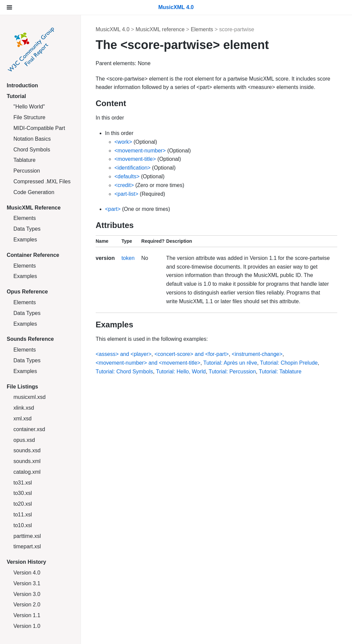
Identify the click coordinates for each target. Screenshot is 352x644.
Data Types (27, 229)
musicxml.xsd (30, 397)
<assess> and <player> (123, 354)
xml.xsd (22, 419)
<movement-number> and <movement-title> (148, 363)
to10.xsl (23, 525)
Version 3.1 (27, 583)
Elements (25, 218)
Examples (25, 240)
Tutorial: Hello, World (181, 372)
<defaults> (127, 176)
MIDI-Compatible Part (39, 128)
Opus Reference (27, 292)
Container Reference (33, 255)
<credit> (124, 185)
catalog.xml (27, 472)
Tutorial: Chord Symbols (124, 372)
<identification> (133, 168)
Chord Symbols (32, 150)
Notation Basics (32, 139)
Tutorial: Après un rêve (230, 363)
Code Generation (34, 192)
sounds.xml (27, 461)
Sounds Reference (30, 339)
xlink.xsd (24, 408)
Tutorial (16, 96)
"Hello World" (29, 107)
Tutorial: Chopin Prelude (289, 363)
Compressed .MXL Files (42, 181)
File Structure (29, 117)
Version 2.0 (27, 605)
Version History (26, 562)
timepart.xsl (27, 546)
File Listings (22, 387)
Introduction (22, 85)
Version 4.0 (27, 573)
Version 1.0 (27, 626)
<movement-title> (135, 159)
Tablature (24, 160)
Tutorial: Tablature (280, 372)
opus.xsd (24, 440)
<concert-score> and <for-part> (191, 354)
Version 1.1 (27, 615)
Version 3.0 (27, 594)
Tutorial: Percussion (232, 372)
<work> (123, 142)
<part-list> (126, 194)
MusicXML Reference (34, 208)
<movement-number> (140, 151)
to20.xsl (23, 504)
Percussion (27, 171)
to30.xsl (23, 493)
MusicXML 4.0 (113, 29)
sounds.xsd (27, 450)
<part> (113, 209)
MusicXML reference (160, 29)
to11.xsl (23, 515)
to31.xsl (23, 483)
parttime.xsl (27, 536)
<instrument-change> (257, 354)
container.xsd (29, 429)
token (128, 258)
